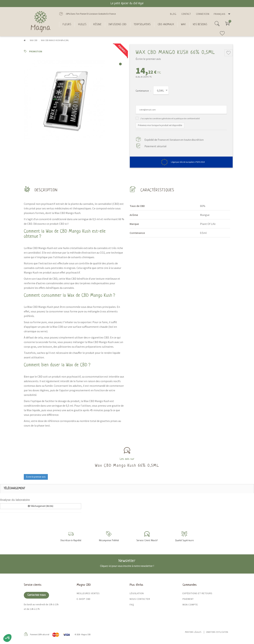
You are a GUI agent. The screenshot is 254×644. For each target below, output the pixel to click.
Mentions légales (193, 632)
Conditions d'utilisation (217, 632)
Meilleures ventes (88, 593)
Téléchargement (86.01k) (41, 506)
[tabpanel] (74, 100)
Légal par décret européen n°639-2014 (181, 162)
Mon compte (190, 605)
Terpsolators (142, 24)
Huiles (82, 24)
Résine (97, 24)
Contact (186, 14)
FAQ (132, 605)
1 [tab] (120, 64)
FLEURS (67, 24)
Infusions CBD (118, 24)
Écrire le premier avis (148, 59)
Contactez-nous (36, 595)
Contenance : (143, 91)
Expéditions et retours (197, 593)
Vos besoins (200, 24)
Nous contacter (140, 599)
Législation (137, 593)
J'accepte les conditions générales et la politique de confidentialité (170, 118)
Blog (173, 14)
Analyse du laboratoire (15, 500)
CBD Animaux (166, 24)
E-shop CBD (84, 599)
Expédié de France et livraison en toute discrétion (174, 140)
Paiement (188, 599)
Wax (183, 24)
